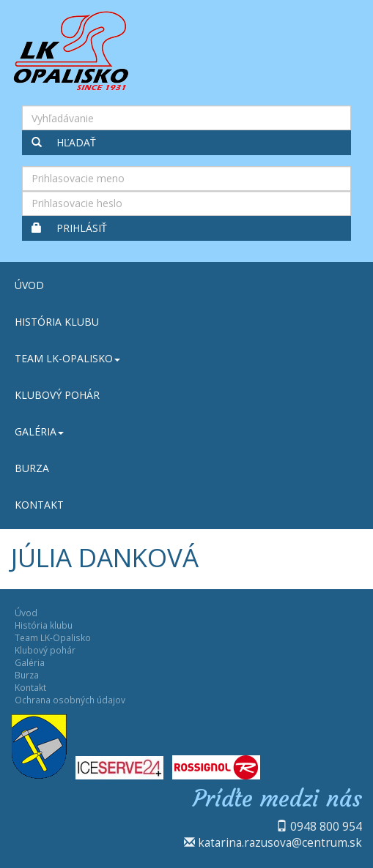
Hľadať (64, 142)
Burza (32, 468)
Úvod (29, 285)
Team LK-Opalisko (67, 358)
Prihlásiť (69, 228)
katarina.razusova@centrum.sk (280, 842)
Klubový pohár (57, 395)
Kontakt (39, 505)
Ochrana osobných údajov (70, 700)
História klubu (57, 322)
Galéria (39, 431)
